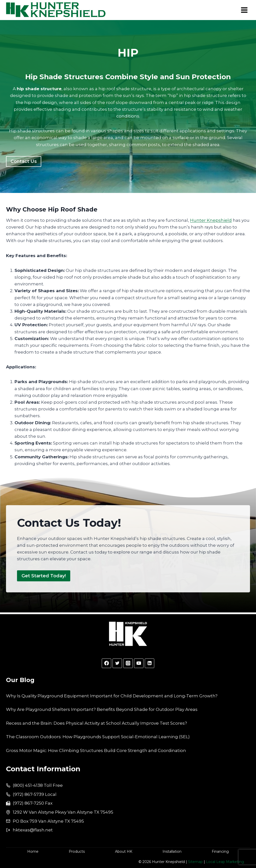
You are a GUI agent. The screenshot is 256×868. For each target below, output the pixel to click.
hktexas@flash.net (33, 830)
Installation (172, 851)
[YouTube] (139, 663)
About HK (124, 851)
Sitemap (195, 862)
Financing (220, 851)
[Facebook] (106, 663)
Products (77, 851)
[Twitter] (117, 663)
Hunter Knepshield (211, 220)
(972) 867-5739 (28, 794)
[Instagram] (128, 663)
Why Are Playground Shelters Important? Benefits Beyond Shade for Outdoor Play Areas (102, 709)
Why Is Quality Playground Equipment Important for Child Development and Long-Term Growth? (112, 696)
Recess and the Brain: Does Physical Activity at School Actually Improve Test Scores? (96, 723)
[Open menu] (244, 10)
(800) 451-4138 (28, 785)
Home (33, 851)
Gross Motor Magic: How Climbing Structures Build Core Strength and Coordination (96, 750)
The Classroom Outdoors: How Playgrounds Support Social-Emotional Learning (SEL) (98, 737)
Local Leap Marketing (225, 862)
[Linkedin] (149, 663)
